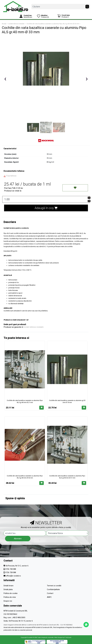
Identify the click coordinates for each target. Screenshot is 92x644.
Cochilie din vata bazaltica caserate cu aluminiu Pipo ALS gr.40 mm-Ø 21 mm (25, 401)
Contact (50, 593)
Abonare (18, 539)
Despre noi (8, 601)
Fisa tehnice (10, 176)
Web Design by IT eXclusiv (63, 637)
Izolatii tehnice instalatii (34, 327)
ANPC (49, 597)
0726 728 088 (11, 569)
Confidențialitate (53, 589)
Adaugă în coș (46, 208)
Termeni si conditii (54, 586)
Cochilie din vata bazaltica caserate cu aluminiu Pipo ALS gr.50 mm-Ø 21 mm (67, 477)
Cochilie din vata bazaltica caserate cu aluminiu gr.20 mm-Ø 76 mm (67, 401)
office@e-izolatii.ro (13, 576)
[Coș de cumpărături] (64, 16)
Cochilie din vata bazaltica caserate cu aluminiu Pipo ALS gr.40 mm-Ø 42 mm (25, 477)
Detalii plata (8, 589)
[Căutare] (87, 6)
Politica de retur (10, 597)
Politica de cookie (11, 593)
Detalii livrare (9, 586)
